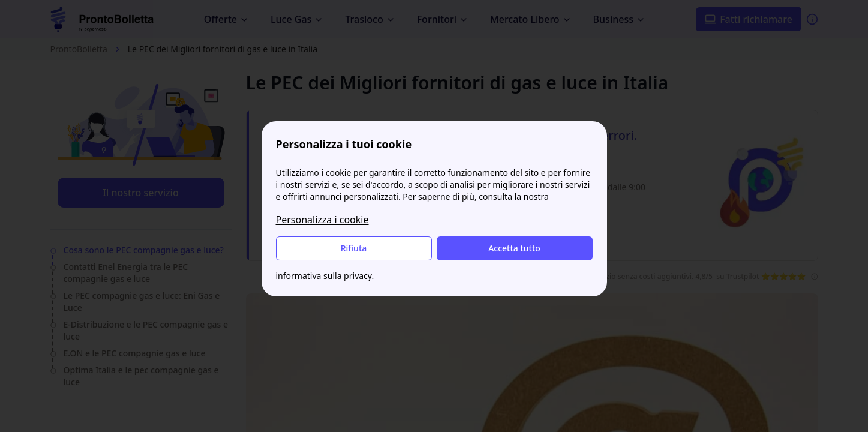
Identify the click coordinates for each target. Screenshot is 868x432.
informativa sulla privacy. (325, 276)
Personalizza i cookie (322, 220)
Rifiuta (354, 248)
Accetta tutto (514, 248)
